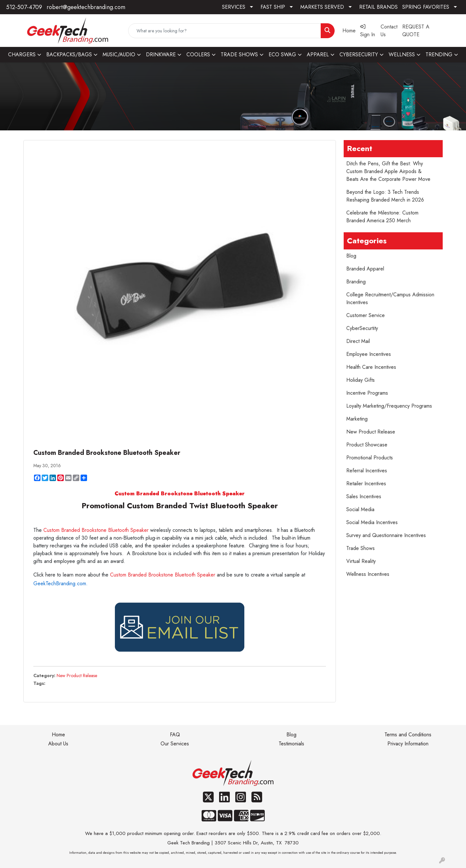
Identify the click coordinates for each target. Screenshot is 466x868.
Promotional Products (370, 458)
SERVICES (234, 7)
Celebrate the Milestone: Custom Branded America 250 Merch (382, 217)
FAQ (175, 735)
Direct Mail (358, 341)
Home (58, 735)
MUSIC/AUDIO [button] (119, 55)
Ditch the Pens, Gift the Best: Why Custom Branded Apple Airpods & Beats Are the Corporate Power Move (388, 171)
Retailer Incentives (366, 483)
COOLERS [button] (198, 55)
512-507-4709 (24, 7)
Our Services (175, 744)
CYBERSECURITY (359, 55)
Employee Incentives (369, 354)
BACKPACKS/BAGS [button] (69, 55)
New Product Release (77, 676)
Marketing (357, 419)
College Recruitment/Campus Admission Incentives (390, 298)
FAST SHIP (273, 7)
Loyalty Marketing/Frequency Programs (389, 406)
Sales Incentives (364, 496)
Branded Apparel (365, 269)
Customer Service (366, 315)
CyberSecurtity (362, 328)
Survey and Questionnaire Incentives (386, 535)
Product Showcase (367, 445)
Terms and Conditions (408, 735)
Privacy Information (408, 744)
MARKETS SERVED (322, 7)
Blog (351, 256)
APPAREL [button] (318, 55)
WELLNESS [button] (402, 55)
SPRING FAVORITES (426, 7)
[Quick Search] (225, 31)
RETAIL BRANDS (378, 7)
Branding (356, 282)
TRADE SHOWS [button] (239, 55)
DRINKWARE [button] (161, 55)
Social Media (360, 509)
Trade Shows (361, 548)
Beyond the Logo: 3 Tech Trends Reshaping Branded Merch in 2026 (385, 196)
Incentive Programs (367, 393)
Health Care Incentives (371, 367)
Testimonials (291, 744)
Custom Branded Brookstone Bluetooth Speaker (97, 530)
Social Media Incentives (372, 522)
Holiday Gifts (361, 380)
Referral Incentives (367, 471)
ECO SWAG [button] (282, 55)
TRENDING (439, 55)
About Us (58, 744)
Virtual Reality (361, 561)
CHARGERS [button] (22, 55)
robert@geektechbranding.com (86, 7)
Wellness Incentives (368, 574)
